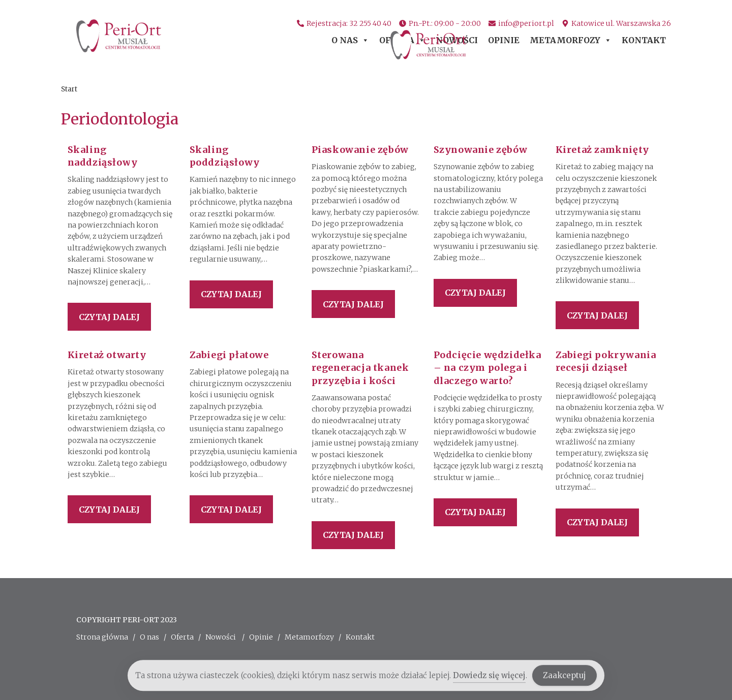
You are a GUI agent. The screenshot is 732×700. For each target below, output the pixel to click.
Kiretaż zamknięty (602, 150)
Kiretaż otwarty (107, 355)
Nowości (457, 41)
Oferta (402, 41)
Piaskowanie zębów (360, 150)
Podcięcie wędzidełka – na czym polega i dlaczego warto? (487, 368)
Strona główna (102, 637)
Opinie (504, 41)
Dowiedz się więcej (489, 678)
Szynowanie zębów (481, 150)
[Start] (69, 89)
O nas (350, 41)
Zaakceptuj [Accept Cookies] (565, 678)
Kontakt (644, 41)
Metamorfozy (571, 41)
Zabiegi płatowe (229, 355)
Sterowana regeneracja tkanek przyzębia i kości (360, 368)
